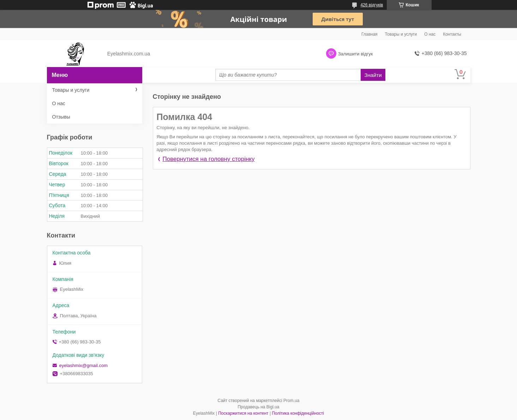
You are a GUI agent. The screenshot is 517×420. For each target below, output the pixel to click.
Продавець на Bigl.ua (258, 407)
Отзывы (61, 117)
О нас (430, 34)
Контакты (452, 34)
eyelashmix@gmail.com (83, 365)
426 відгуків (372, 5)
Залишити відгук (356, 54)
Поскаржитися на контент (243, 413)
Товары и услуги (401, 34)
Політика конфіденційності (298, 413)
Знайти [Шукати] (373, 75)
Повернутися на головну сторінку (209, 159)
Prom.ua (291, 401)
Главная (369, 34)
